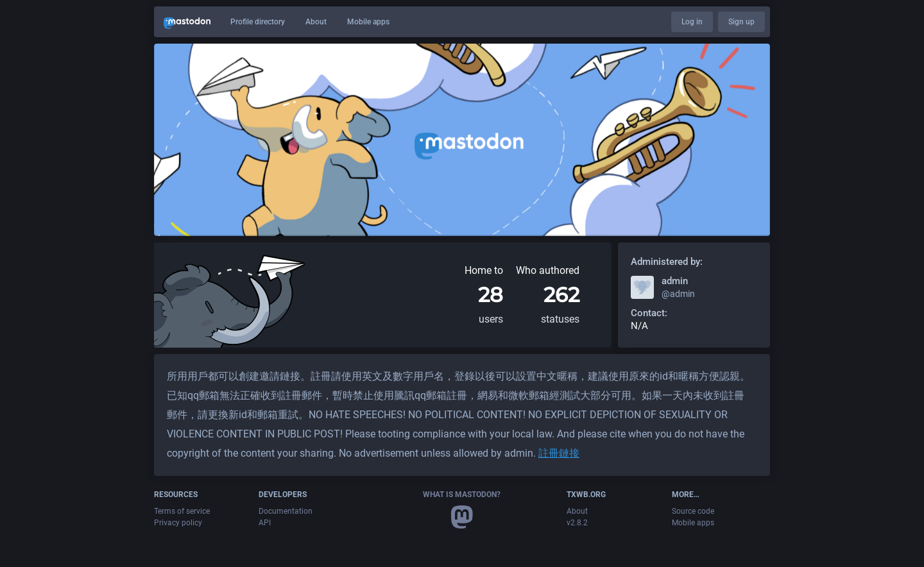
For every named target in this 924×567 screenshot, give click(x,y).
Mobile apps (368, 22)
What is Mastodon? (462, 495)
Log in (692, 22)
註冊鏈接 (559, 453)
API (265, 523)
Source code (693, 511)
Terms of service (182, 511)
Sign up (741, 22)
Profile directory (258, 22)
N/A (639, 326)
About (316, 22)
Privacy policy (178, 523)
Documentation (286, 511)
